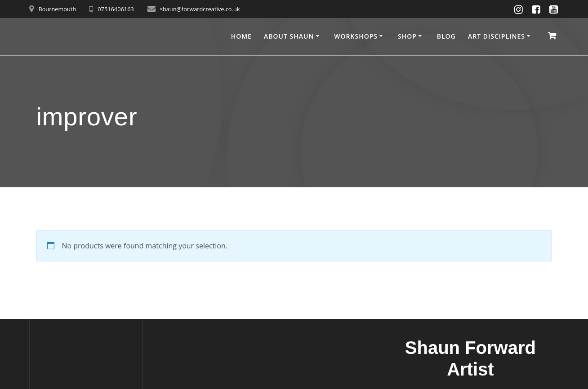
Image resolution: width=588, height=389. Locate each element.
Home (241, 36)
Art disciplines (497, 36)
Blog (446, 36)
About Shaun (289, 36)
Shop (407, 36)
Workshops (356, 36)
